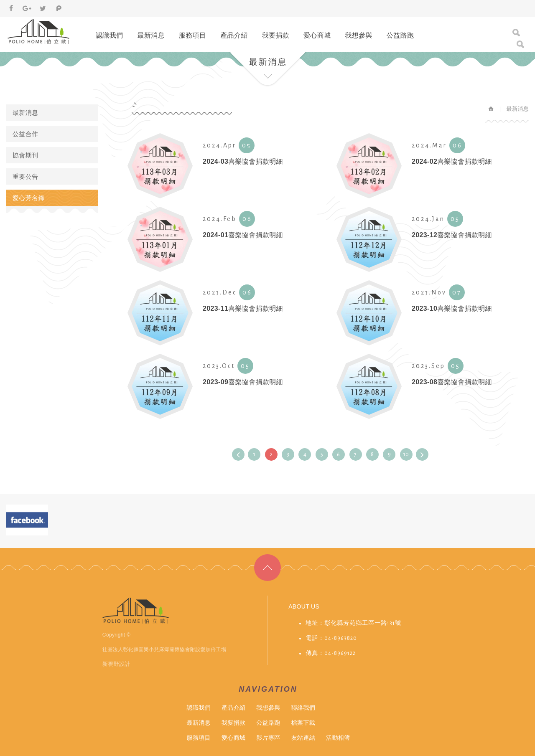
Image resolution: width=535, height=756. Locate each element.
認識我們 (109, 35)
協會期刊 (25, 155)
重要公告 (25, 176)
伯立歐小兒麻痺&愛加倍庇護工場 (39, 31)
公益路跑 (400, 35)
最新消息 (151, 35)
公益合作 (25, 134)
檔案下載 (303, 723)
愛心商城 (317, 35)
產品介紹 (234, 35)
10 (406, 454)
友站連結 (303, 738)
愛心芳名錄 (29, 198)
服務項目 (192, 35)
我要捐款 (276, 35)
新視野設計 (116, 664)
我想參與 (358, 35)
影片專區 (268, 738)
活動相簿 (338, 738)
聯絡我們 (303, 708)
